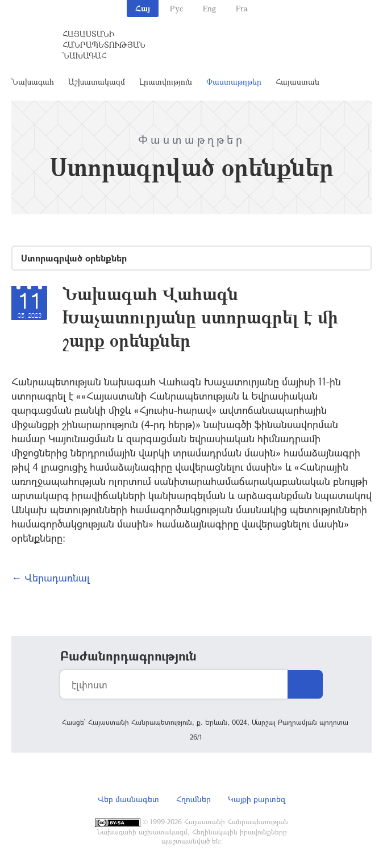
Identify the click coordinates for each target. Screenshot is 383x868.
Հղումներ (193, 799)
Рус (176, 8)
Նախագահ (33, 82)
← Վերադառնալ (51, 578)
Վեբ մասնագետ (128, 799)
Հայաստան (297, 82)
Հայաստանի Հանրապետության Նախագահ (104, 45)
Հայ (143, 8)
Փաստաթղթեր (234, 82)
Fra (242, 8)
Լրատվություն (166, 82)
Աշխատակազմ (97, 82)
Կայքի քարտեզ (257, 799)
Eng (209, 8)
